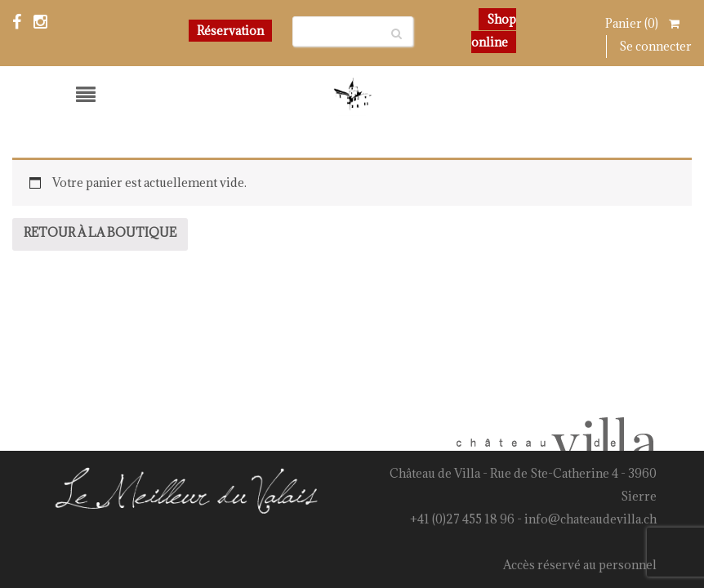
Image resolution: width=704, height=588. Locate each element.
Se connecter (655, 46)
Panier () (642, 23)
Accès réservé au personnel (580, 565)
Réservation (230, 31)
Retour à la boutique (100, 232)
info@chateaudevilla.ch (590, 519)
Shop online (494, 31)
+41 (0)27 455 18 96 (462, 519)
